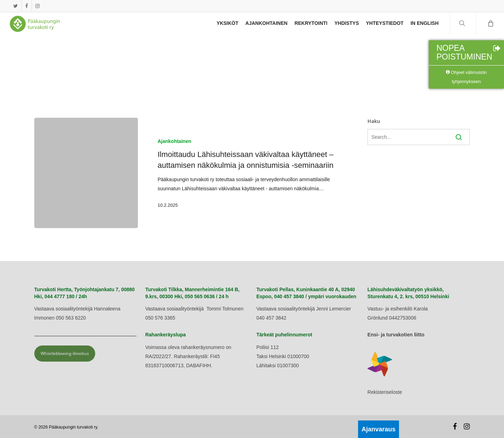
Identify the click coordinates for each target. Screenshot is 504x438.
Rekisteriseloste (385, 392)
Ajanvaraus (379, 429)
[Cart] (490, 26)
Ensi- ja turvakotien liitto (396, 335)
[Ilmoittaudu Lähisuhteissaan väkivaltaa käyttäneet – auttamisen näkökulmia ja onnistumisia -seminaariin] (86, 173)
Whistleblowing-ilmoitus (65, 353)
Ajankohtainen (174, 141)
